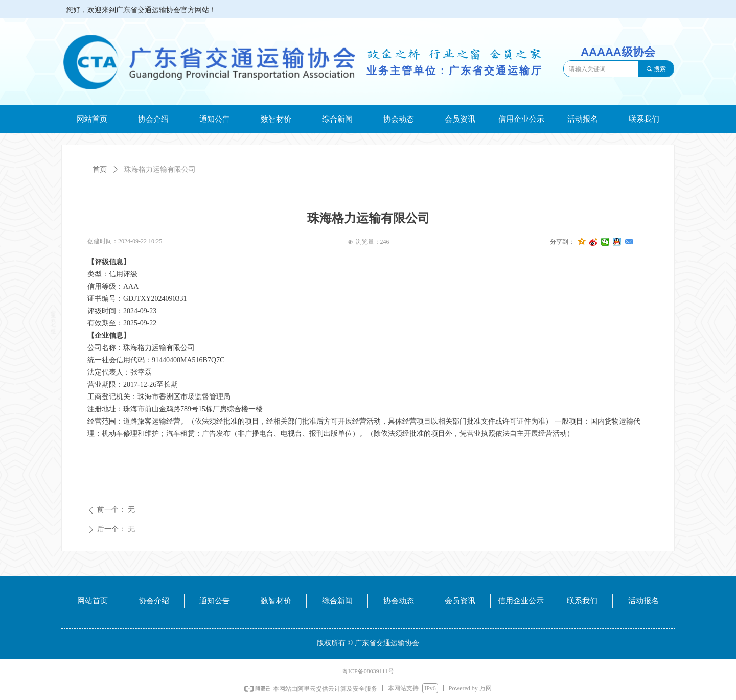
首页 (100, 169)
